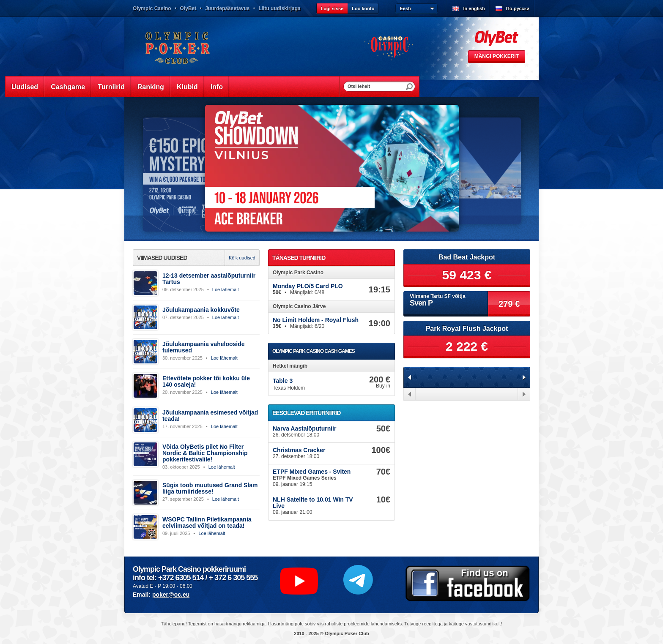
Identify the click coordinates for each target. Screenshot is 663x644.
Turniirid (111, 87)
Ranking (151, 87)
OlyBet (188, 8)
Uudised (25, 87)
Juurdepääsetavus (227, 8)
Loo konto (363, 8)
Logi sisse (332, 8)
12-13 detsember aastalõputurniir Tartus (209, 279)
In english (474, 8)
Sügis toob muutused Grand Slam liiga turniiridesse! (210, 488)
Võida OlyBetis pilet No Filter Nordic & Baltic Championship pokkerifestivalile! (205, 453)
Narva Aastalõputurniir (304, 428)
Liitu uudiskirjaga (279, 8)
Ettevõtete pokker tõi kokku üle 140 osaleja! (206, 381)
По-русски (518, 8)
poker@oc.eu (171, 595)
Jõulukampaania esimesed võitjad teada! (210, 416)
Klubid (187, 87)
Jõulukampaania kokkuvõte (201, 310)
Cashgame (68, 87)
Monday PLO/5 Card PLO (308, 286)
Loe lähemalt (226, 289)
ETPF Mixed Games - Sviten (312, 472)
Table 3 (283, 381)
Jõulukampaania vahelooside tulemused (204, 347)
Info (217, 87)
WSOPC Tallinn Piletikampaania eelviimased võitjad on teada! (207, 523)
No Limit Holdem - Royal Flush (316, 320)
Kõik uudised (242, 258)
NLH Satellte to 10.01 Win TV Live (313, 503)
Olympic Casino (152, 8)
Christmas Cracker (299, 450)
